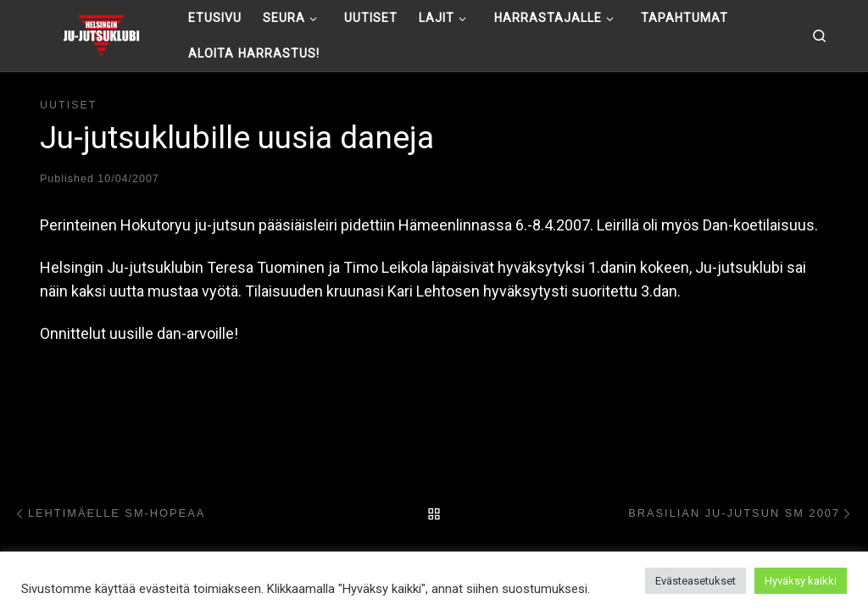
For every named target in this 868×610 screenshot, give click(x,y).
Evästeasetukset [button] (696, 581)
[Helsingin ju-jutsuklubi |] (101, 34)
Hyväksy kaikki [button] (801, 581)
